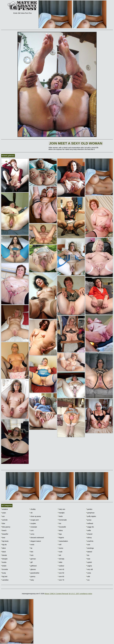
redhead (90, 523)
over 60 (61, 576)
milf (60, 545)
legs (60, 534)
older (60, 562)
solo (88, 545)
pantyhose (90, 513)
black (3, 552)
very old (89, 569)
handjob (61, 513)
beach (4, 530)
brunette (5, 569)
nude (60, 552)
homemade (62, 520)
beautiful (5, 534)
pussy (89, 520)
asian (4, 513)
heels (60, 516)
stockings (90, 548)
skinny (89, 538)
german (33, 559)
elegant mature (35, 541)
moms (61, 548)
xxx (88, 580)
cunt (32, 530)
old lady (61, 559)
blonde (4, 555)
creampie (33, 527)
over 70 (61, 580)
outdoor (61, 566)
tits (88, 555)
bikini (3, 548)
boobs (4, 562)
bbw (3, 523)
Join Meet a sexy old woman (76, 143)
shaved (89, 534)
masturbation (63, 541)
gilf (31, 562)
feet (31, 552)
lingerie (61, 538)
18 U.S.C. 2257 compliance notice (80, 594)
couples (33, 523)
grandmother (34, 573)
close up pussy (35, 516)
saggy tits (90, 527)
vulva (89, 573)
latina (60, 530)
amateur (5, 509)
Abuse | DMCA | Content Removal (56, 594)
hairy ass (62, 509)
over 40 (61, 569)
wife (88, 576)
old (59, 555)
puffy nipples (91, 516)
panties (89, 509)
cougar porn (34, 520)
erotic (32, 545)
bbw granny (6, 527)
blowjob (4, 559)
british (4, 566)
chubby (33, 509)
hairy (32, 580)
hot (60, 523)
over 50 (61, 573)
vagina (89, 566)
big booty (5, 541)
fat (31, 548)
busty (4, 573)
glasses (33, 569)
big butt (4, 576)
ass (3, 516)
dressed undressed (37, 538)
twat (88, 559)
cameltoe (5, 580)
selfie (89, 530)
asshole (4, 520)
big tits (4, 545)
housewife (62, 527)
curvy (32, 534)
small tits (90, 541)
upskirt (89, 562)
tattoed (89, 552)
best (3, 538)
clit (31, 513)
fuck (31, 555)
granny (32, 576)
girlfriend (33, 566)
